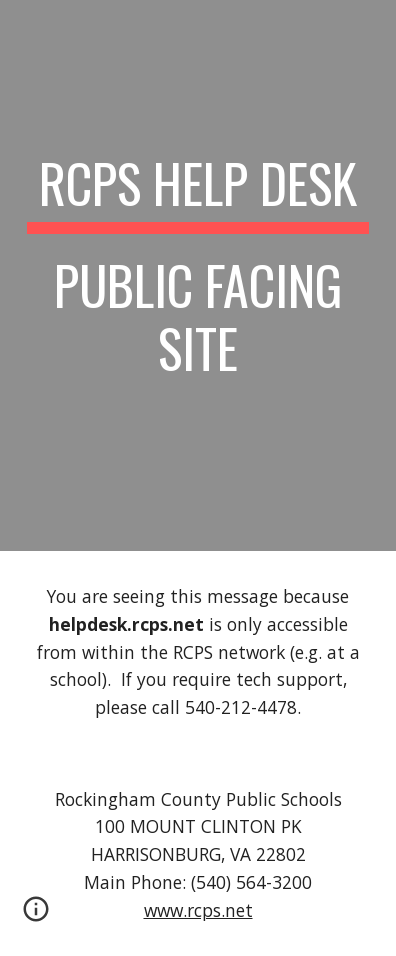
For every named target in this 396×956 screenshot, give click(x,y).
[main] (197, 275)
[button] (36, 916)
